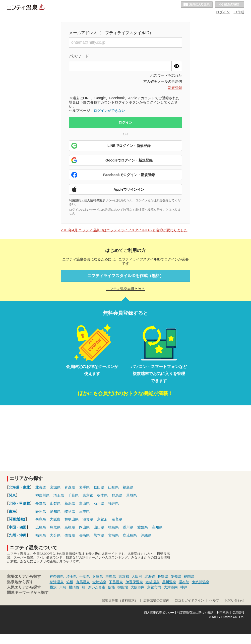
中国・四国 (18, 527)
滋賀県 (88, 519)
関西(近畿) (17, 519)
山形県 (113, 487)
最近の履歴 (230, 5)
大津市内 (171, 587)
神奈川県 (42, 495)
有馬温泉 (83, 582)
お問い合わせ (234, 601)
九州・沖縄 (18, 535)
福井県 (113, 503)
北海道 (14, 487)
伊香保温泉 (134, 582)
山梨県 (55, 503)
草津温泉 (57, 582)
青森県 (70, 487)
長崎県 (84, 535)
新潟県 (70, 503)
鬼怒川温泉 (201, 582)
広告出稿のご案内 (156, 601)
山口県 (99, 527)
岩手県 (84, 487)
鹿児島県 (130, 535)
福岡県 (41, 535)
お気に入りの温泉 (197, 5)
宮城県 (55, 487)
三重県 (84, 511)
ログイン (223, 12)
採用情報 (238, 613)
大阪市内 (138, 587)
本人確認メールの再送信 (163, 81)
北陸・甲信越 (19, 503)
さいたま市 (97, 587)
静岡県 (41, 511)
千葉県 (73, 495)
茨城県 (132, 495)
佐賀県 (70, 535)
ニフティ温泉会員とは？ (125, 289)
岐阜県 (70, 511)
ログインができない (109, 111)
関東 (12, 495)
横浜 (53, 587)
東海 (12, 511)
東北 (26, 487)
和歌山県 (72, 519)
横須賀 (74, 587)
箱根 (70, 582)
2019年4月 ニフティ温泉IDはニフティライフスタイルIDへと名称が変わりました (124, 230)
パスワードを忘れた (166, 75)
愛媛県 (143, 527)
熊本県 (99, 535)
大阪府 (55, 519)
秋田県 (99, 487)
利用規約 (75, 200)
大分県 (55, 535)
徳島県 (113, 527)
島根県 (70, 527)
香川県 (128, 527)
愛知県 (55, 511)
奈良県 (117, 519)
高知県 (157, 527)
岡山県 (84, 527)
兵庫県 (41, 519)
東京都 (88, 495)
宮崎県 (113, 535)
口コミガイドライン (189, 601)
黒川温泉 (169, 582)
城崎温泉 (99, 582)
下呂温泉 (116, 582)
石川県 (99, 503)
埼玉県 (59, 495)
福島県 (128, 487)
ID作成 (239, 12)
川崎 (63, 587)
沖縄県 (146, 535)
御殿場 (123, 587)
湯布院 (184, 582)
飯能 (111, 587)
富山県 (84, 503)
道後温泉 (153, 582)
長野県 (41, 503)
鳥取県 (55, 527)
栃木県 (102, 495)
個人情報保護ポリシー (99, 200)
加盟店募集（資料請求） (120, 601)
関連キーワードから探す (28, 593)
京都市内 (154, 587)
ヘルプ (214, 601)
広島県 (41, 527)
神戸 (184, 587)
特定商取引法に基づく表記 (195, 613)
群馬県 (117, 495)
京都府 (102, 519)
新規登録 (175, 88)
